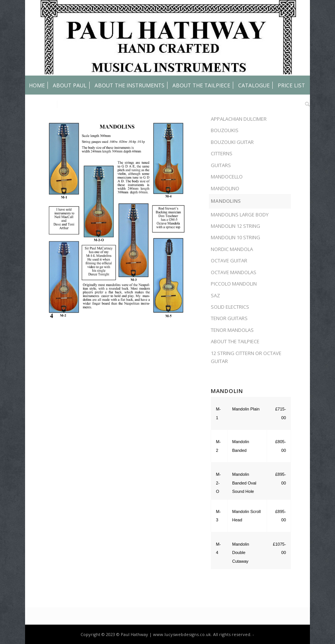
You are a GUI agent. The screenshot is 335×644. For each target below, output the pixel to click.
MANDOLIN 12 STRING (235, 226)
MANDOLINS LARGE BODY (240, 215)
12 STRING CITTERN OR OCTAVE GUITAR (246, 357)
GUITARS (221, 165)
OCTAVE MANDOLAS (234, 272)
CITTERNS (222, 153)
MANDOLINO (225, 188)
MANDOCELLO (227, 177)
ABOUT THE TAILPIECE (235, 341)
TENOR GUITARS (229, 318)
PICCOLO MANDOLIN (234, 284)
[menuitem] (37, 85)
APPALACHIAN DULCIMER (239, 119)
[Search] (306, 104)
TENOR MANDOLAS (232, 330)
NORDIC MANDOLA (232, 249)
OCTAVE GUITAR (229, 260)
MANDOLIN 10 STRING (235, 237)
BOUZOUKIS (225, 130)
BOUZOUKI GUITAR (232, 142)
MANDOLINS (226, 201)
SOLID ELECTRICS (230, 307)
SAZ (215, 295)
